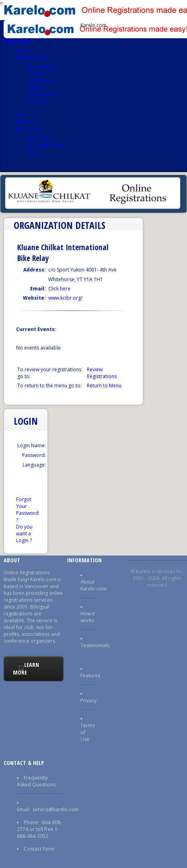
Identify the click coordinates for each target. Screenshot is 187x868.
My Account (29, 129)
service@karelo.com (56, 809)
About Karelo (31, 58)
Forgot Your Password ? (27, 510)
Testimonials (42, 81)
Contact (37, 101)
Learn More (26, 668)
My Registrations (46, 145)
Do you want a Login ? (24, 534)
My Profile (39, 138)
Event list (26, 122)
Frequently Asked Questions (36, 781)
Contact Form (39, 849)
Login (34, 152)
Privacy (36, 87)
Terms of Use (43, 94)
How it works (42, 67)
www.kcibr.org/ (65, 298)
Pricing (35, 74)
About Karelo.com (93, 585)
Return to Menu (104, 386)
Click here (59, 289)
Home (23, 51)
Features (90, 676)
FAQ (21, 115)
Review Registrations (102, 373)
